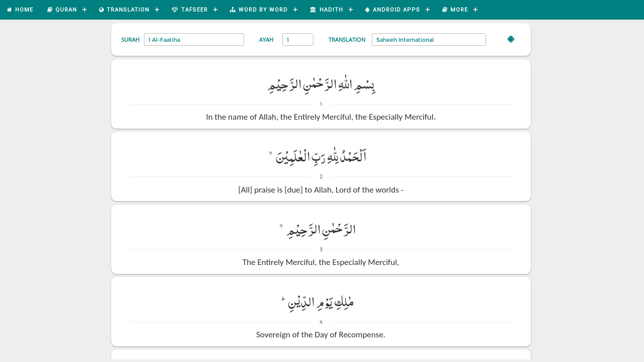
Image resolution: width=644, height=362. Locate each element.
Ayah (266, 39)
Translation (347, 39)
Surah (130, 39)
